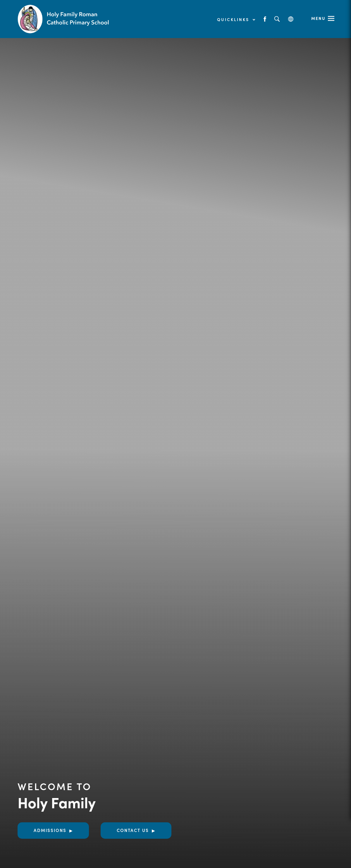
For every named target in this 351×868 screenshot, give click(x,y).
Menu (318, 18)
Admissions (50, 830)
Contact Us (133, 830)
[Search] (277, 19)
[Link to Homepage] (64, 19)
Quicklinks (236, 19)
